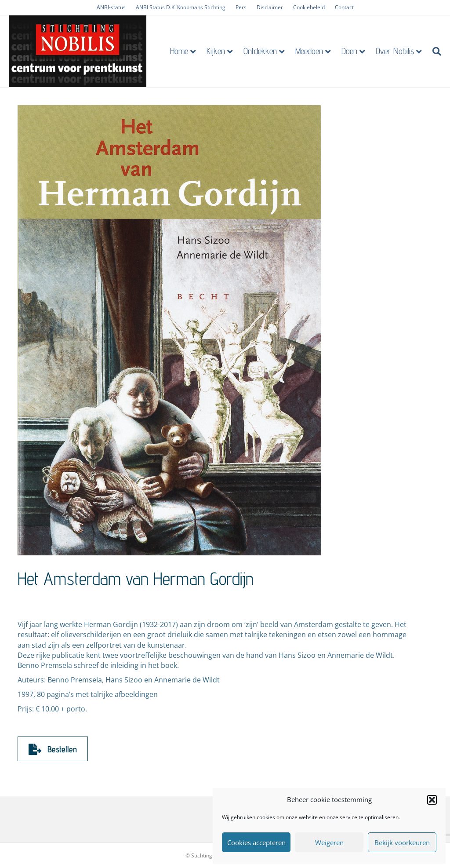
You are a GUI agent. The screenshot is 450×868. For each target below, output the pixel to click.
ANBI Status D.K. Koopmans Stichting (181, 7)
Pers (241, 7)
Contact (344, 7)
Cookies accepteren (256, 842)
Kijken (218, 51)
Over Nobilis (397, 51)
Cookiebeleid (309, 7)
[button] (432, 800)
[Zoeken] (436, 51)
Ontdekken (262, 51)
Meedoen (311, 51)
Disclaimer (270, 7)
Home (181, 51)
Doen (352, 51)
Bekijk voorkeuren (402, 842)
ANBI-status (111, 7)
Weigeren (329, 842)
